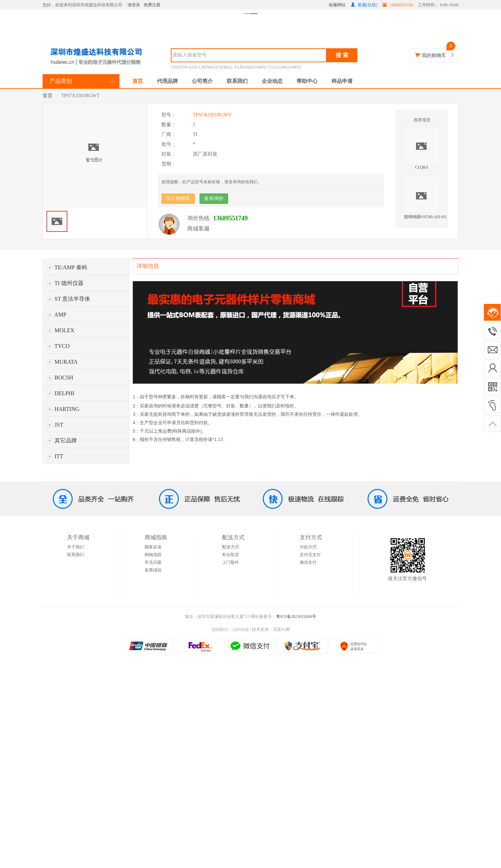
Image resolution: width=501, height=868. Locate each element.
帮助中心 (307, 81)
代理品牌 (167, 81)
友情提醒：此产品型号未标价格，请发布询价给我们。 (212, 182)
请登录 (134, 5)
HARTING (63, 409)
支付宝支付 (310, 555)
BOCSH (60, 378)
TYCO (58, 346)
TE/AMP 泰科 (67, 267)
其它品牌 (62, 440)
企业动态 (272, 81)
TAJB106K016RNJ (250, 67)
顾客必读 (153, 547)
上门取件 (231, 562)
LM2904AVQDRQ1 (216, 67)
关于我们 (75, 547)
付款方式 (308, 547)
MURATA (62, 362)
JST (55, 425)
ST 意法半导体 (69, 299)
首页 (138, 81)
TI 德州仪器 (65, 283)
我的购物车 (434, 55)
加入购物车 (178, 198)
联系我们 (237, 81)
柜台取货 (231, 555)
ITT (55, 456)
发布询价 (214, 198)
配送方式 (231, 547)
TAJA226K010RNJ (284, 67)
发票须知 (153, 570)
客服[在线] (364, 5)
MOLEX (61, 330)
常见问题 (153, 562)
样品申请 (342, 81)
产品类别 (61, 81)
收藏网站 (337, 5)
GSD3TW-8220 (184, 67)
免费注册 (152, 5)
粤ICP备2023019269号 (296, 617)
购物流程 (153, 555)
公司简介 (202, 81)
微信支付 (308, 562)
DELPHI (61, 393)
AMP (57, 315)
